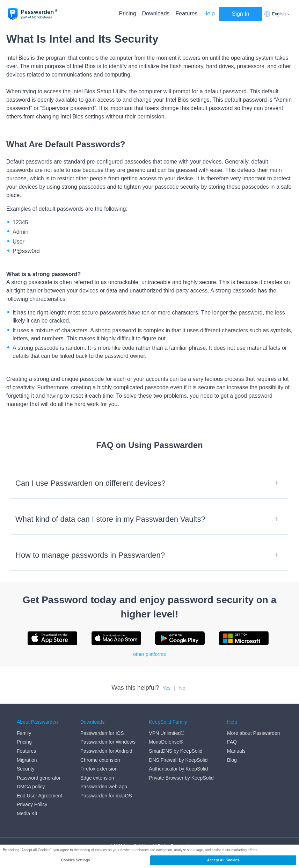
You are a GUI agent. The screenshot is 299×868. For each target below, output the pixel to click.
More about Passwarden (254, 733)
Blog (232, 760)
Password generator (39, 778)
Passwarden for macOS (106, 796)
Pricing (128, 13)
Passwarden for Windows (108, 742)
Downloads (156, 13)
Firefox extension (99, 769)
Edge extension (97, 778)
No (182, 688)
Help (209, 13)
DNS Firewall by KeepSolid (178, 760)
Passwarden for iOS (102, 733)
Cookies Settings (76, 860)
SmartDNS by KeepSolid (176, 751)
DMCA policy (31, 787)
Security (26, 769)
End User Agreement (39, 796)
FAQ (232, 742)
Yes (167, 688)
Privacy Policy (32, 804)
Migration (27, 760)
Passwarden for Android (106, 751)
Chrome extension (100, 760)
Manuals (236, 751)
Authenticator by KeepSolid (178, 769)
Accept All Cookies (223, 860)
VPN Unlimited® (166, 733)
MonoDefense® (166, 742)
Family (24, 733)
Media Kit (27, 813)
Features (187, 13)
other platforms (149, 654)
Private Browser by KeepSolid (181, 778)
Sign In (241, 14)
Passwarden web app (104, 787)
